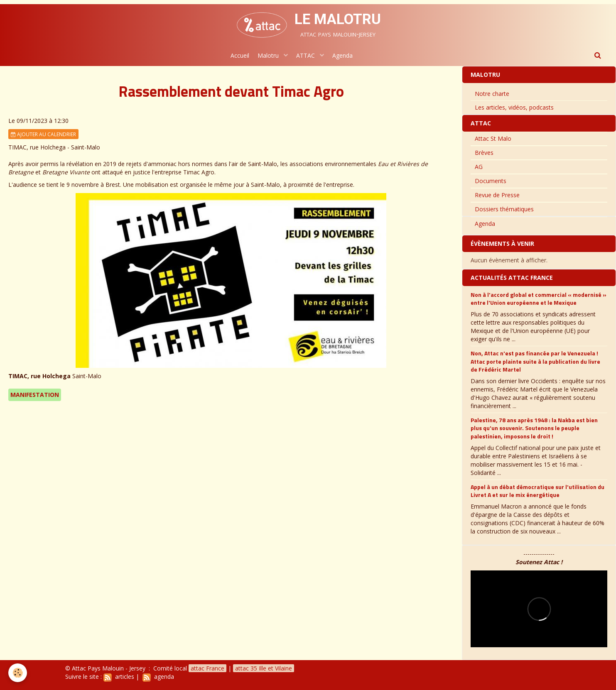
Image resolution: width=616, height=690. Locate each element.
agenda (158, 677)
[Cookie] (18, 673)
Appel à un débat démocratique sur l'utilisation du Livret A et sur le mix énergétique (537, 491)
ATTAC (306, 55)
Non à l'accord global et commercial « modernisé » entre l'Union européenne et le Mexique (539, 299)
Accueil (240, 55)
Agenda (342, 55)
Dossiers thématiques (504, 209)
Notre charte (492, 94)
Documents (491, 181)
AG (479, 167)
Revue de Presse (497, 195)
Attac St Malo (493, 138)
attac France (207, 668)
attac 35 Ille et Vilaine (264, 668)
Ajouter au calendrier (43, 134)
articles (119, 677)
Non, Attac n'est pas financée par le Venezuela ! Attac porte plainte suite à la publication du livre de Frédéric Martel (535, 361)
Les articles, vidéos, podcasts (514, 107)
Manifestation (35, 395)
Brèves (484, 153)
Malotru (269, 55)
